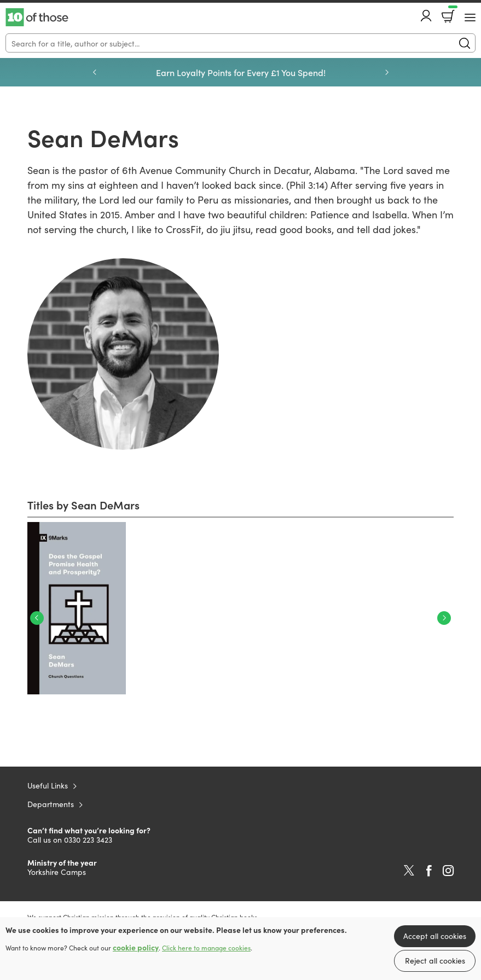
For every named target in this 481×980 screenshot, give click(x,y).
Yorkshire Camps (57, 872)
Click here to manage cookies (206, 948)
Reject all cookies (435, 960)
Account (426, 16)
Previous (95, 72)
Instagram (448, 871)
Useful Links (48, 785)
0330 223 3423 (88, 839)
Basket (452, 13)
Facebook (429, 871)
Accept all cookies (435, 936)
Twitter (409, 871)
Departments (51, 804)
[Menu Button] (470, 18)
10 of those (37, 18)
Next (387, 72)
